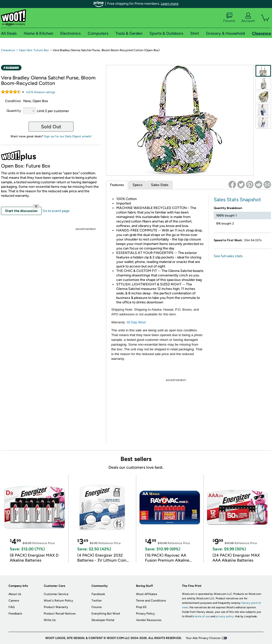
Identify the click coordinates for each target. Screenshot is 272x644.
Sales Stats (160, 185)
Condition (13, 101)
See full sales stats (228, 256)
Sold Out (51, 127)
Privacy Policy (145, 614)
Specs (137, 185)
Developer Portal (103, 620)
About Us (15, 594)
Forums (229, 18)
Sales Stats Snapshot (237, 200)
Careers (14, 601)
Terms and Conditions (151, 601)
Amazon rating (41, 92)
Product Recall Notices (60, 614)
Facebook (98, 594)
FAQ (11, 607)
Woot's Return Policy (58, 601)
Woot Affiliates (147, 594)
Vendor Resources (149, 620)
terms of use (202, 616)
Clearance (8, 50)
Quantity (14, 111)
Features (117, 185)
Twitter (97, 601)
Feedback (15, 614)
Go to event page (56, 211)
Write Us (50, 620)
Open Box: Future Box (34, 50)
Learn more (170, 4)
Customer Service (56, 594)
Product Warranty (56, 607)
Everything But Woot (106, 614)
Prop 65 (141, 607)
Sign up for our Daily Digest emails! (68, 136)
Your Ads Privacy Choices (203, 638)
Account (248, 18)
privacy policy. (225, 616)
